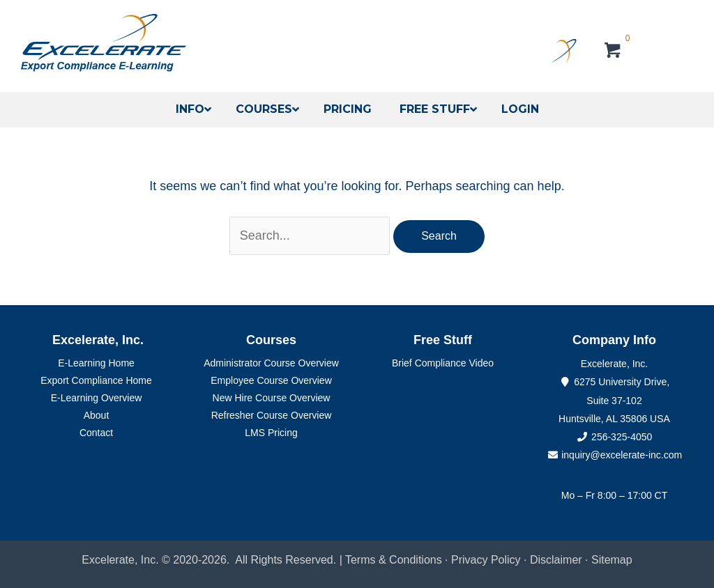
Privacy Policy (486, 560)
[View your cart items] (613, 52)
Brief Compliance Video (443, 363)
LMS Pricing (271, 433)
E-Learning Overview (97, 398)
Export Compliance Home (96, 380)
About (97, 415)
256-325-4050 (622, 437)
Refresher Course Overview (272, 415)
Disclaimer (557, 560)
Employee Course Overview (271, 380)
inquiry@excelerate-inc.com (614, 455)
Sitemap (612, 560)
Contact (96, 433)
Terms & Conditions (394, 560)
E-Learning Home (96, 363)
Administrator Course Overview (271, 363)
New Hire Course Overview (272, 398)
